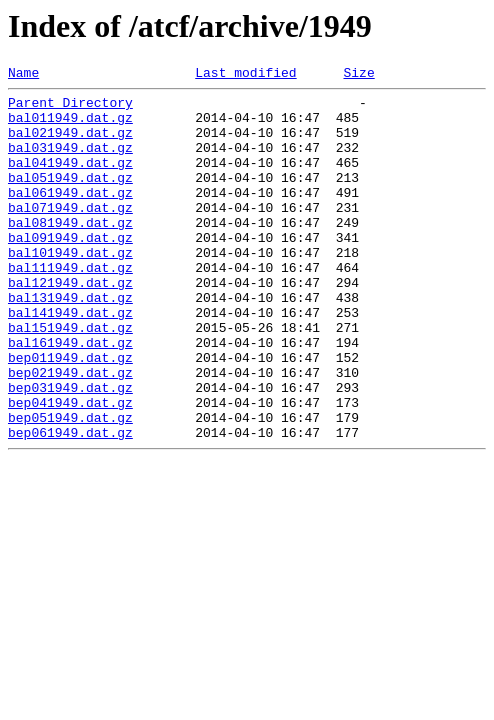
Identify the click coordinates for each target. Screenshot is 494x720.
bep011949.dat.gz (70, 414)
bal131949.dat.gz (70, 342)
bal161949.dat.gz (70, 396)
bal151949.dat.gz (70, 378)
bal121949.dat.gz (70, 324)
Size (358, 75)
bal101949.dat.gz (70, 288)
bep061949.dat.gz (70, 504)
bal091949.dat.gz (70, 270)
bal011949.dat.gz (70, 126)
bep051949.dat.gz (70, 486)
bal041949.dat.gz (70, 180)
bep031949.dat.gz (70, 450)
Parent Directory (70, 108)
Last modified (245, 75)
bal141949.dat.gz (70, 360)
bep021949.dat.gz (70, 432)
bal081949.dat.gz (70, 252)
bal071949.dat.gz (70, 234)
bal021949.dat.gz (70, 144)
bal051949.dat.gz (70, 198)
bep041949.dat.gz (70, 468)
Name (23, 75)
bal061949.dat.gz (70, 216)
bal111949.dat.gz (70, 306)
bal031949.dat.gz (70, 162)
